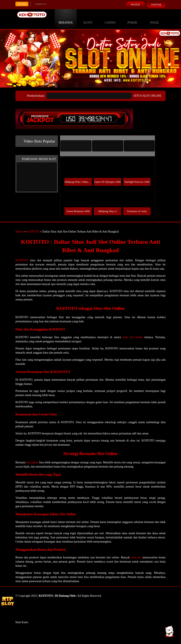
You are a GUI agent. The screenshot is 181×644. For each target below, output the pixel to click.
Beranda (66, 19)
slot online (32, 462)
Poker (132, 19)
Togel (155, 19)
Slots (88, 19)
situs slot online (133, 337)
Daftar (156, 5)
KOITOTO (33, 232)
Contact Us (40, 4)
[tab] (76, 146)
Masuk (135, 5)
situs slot (136, 557)
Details (20, 232)
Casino (110, 19)
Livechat (22, 4)
